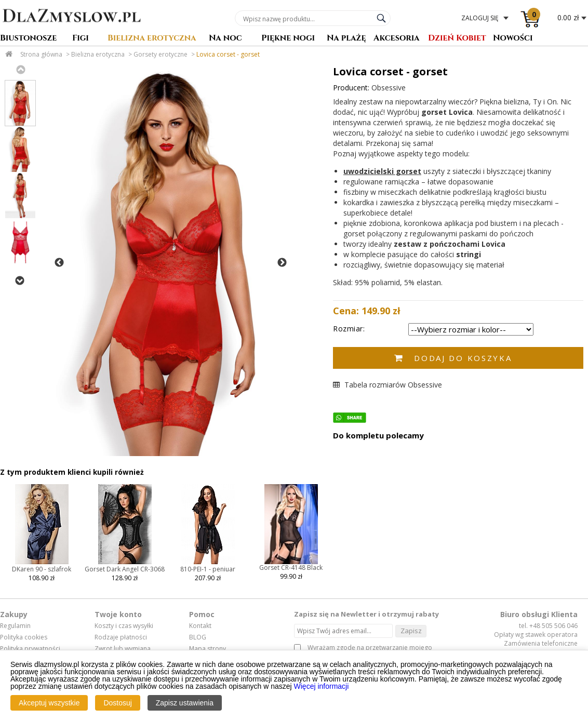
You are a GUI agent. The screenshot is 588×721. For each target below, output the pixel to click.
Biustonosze (28, 39)
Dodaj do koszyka (463, 358)
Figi (81, 39)
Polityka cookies (24, 637)
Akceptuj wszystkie (49, 703)
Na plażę (346, 39)
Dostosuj (117, 703)
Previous (20, 70)
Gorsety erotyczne (161, 54)
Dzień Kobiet (457, 39)
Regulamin (15, 626)
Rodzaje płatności (121, 637)
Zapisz (411, 631)
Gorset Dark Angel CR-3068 (125, 569)
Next (19, 281)
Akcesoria (397, 39)
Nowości (513, 39)
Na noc (225, 39)
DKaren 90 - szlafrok (42, 569)
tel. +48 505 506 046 (548, 626)
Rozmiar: (349, 329)
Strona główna (41, 54)
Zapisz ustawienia (185, 703)
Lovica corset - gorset (228, 54)
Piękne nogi (288, 39)
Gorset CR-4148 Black (291, 568)
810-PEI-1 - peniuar (208, 569)
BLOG (198, 637)
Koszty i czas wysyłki (124, 626)
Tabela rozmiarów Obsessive (387, 385)
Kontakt (200, 626)
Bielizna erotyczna (152, 39)
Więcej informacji (322, 686)
